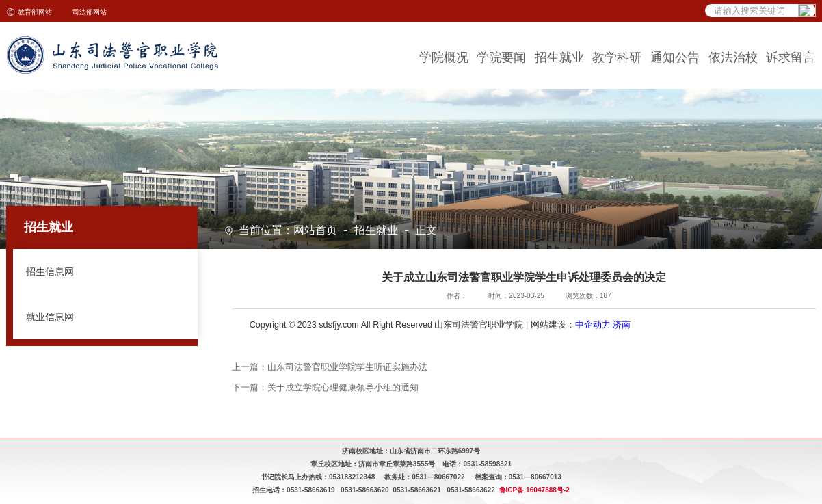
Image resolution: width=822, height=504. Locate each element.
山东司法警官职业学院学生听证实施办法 (347, 367)
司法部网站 (90, 12)
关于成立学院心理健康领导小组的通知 (343, 388)
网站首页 (315, 231)
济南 (622, 325)
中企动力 (593, 325)
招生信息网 (50, 271)
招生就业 (376, 231)
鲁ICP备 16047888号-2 (534, 490)
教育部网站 (35, 12)
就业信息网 (50, 317)
